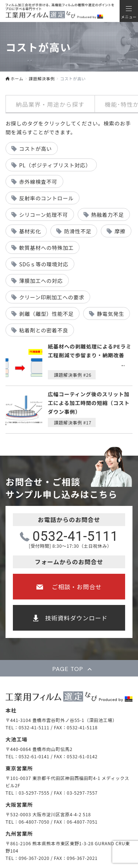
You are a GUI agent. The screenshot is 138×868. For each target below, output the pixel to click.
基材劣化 (30, 231)
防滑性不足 (78, 231)
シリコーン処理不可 (44, 215)
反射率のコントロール (46, 198)
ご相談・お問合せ (77, 587)
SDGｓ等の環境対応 (44, 264)
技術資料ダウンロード (77, 618)
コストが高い (36, 149)
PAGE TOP (68, 669)
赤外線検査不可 (38, 182)
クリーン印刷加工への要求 (52, 297)
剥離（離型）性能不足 (46, 314)
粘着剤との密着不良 (44, 330)
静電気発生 (110, 314)
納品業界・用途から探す (50, 104)
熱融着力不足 (108, 215)
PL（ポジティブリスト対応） (55, 165)
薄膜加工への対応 (41, 281)
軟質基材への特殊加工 (46, 248)
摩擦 (120, 231)
